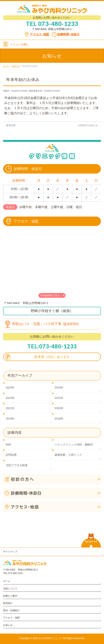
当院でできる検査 (17, 465)
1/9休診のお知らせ (89, 125)
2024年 (59, 388)
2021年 (10, 408)
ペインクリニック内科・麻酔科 (74, 445)
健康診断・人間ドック (68, 455)
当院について (10, 589)
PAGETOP (91, 542)
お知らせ (8, 625)
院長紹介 (8, 603)
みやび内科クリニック (50, 638)
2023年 (10, 398)
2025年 (10, 388)
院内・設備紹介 (11, 610)
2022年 (59, 398)
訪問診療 (11, 455)
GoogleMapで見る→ (51, 295)
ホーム (7, 581)
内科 (8, 445)
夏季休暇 (9, 125)
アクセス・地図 (11, 618)
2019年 (10, 419)
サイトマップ (10, 552)
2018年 (59, 419)
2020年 (59, 408)
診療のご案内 (10, 596)
